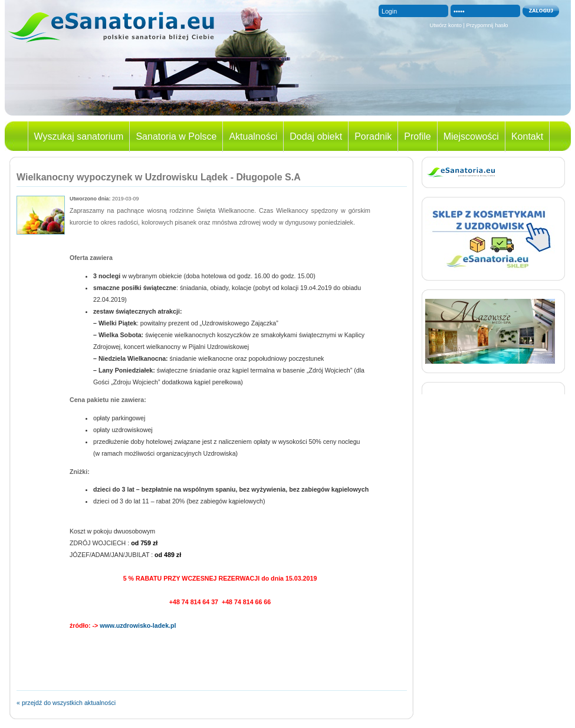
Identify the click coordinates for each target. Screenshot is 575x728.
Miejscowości (471, 136)
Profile (417, 136)
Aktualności (253, 136)
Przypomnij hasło (487, 25)
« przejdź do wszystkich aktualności (66, 703)
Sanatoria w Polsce (176, 136)
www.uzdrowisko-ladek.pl (137, 625)
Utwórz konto (445, 25)
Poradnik (373, 136)
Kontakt (527, 136)
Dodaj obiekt (316, 136)
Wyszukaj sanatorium (79, 136)
